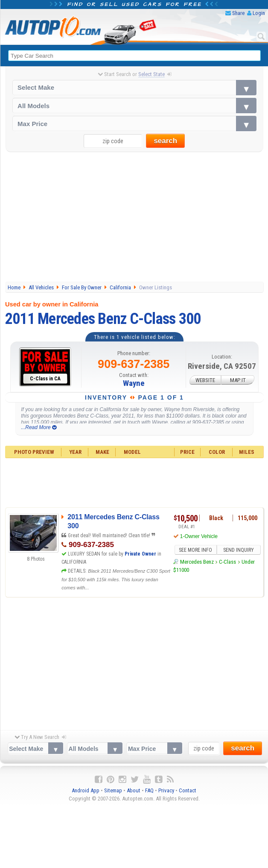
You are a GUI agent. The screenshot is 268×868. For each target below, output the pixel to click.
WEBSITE (205, 380)
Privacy (166, 790)
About (134, 790)
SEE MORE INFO (195, 550)
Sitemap (113, 790)
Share (238, 13)
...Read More (39, 427)
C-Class (227, 562)
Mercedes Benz (197, 562)
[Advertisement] (134, 218)
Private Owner (140, 554)
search (165, 141)
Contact (188, 790)
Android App (86, 790)
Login (259, 13)
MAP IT (238, 380)
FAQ (149, 790)
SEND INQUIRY (239, 550)
